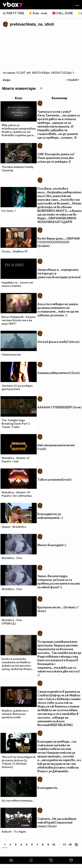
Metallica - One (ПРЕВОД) (12, 622)
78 (70, 844)
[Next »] (76, 845)
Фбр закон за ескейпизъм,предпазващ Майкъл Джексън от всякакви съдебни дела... (19, 130)
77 (65, 844)
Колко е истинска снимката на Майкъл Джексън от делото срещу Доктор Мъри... (18, 664)
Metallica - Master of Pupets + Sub (16, 459)
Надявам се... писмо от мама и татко (17, 284)
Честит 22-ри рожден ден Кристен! (17, 387)
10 (54, 844)
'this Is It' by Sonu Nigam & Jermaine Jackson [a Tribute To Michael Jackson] (19, 762)
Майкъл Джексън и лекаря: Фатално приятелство (15, 714)
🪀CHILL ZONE (62, 13)
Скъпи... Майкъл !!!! (14, 251)
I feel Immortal (11, 354)
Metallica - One (12, 558)
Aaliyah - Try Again (14, 831)
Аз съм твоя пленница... (18, 800)
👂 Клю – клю (38, 13)
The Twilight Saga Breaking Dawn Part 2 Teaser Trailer (16, 423)
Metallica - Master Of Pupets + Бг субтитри (17, 494)
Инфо (7, 80)
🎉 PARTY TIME (13, 13)
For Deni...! (9, 211)
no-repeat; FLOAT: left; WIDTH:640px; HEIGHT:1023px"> (39, 73)
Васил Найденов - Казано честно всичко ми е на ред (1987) (19, 320)
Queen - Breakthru (14, 527)
